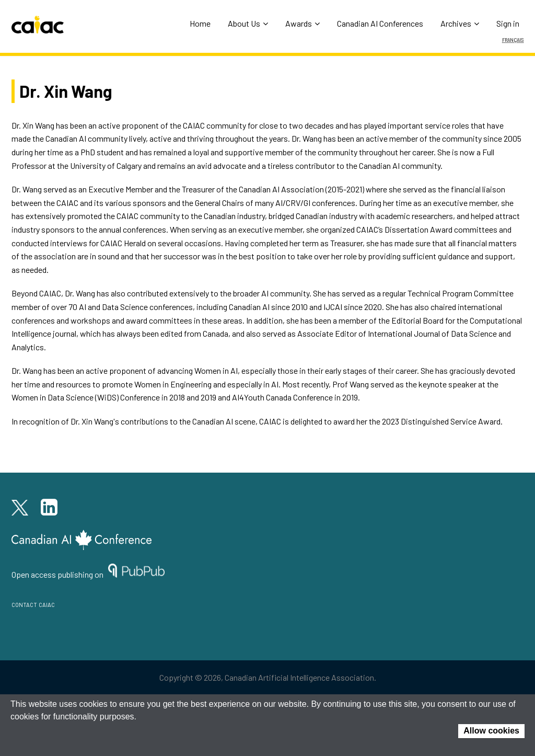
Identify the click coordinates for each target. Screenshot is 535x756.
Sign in (508, 23)
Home (200, 23)
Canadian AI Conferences (380, 23)
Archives (460, 23)
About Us (248, 23)
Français (513, 39)
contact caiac (33, 604)
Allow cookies (491, 731)
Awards (303, 23)
